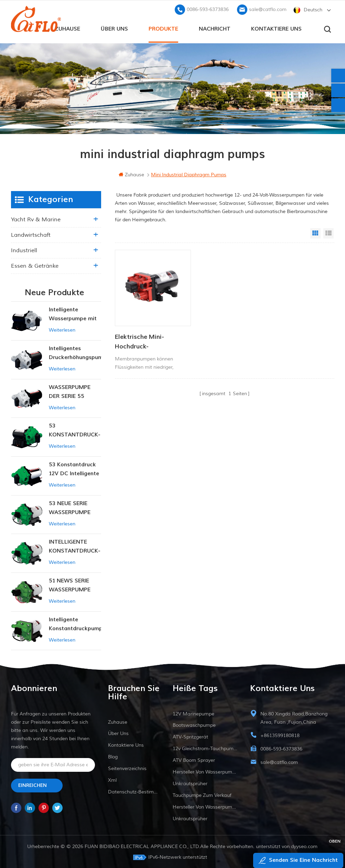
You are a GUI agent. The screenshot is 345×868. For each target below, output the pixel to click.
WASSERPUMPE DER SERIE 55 (70, 391)
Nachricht (215, 28)
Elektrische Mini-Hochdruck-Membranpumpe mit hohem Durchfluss (145, 333)
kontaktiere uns (276, 28)
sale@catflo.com (268, 9)
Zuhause (67, 28)
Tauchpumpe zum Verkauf (202, 795)
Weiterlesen (62, 329)
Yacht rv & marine (36, 219)
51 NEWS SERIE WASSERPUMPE (70, 585)
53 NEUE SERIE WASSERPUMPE (70, 507)
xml (112, 780)
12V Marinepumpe (193, 713)
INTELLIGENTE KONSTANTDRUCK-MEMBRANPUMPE (75, 546)
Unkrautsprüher (190, 783)
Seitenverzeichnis (127, 768)
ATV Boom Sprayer (194, 760)
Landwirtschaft (31, 234)
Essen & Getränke (35, 265)
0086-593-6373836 (208, 9)
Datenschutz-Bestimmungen (134, 791)
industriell (24, 250)
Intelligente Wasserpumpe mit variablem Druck (73, 314)
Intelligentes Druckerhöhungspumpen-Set (75, 353)
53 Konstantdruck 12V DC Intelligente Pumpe (74, 469)
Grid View (315, 233)
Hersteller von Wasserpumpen (205, 771)
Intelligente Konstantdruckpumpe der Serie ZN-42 (75, 624)
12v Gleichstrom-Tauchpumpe (205, 748)
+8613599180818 (280, 735)
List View (328, 233)
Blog (113, 756)
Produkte (163, 28)
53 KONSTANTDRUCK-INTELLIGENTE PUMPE (75, 430)
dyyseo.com (305, 846)
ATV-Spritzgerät (190, 736)
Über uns (114, 28)
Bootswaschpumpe (194, 725)
